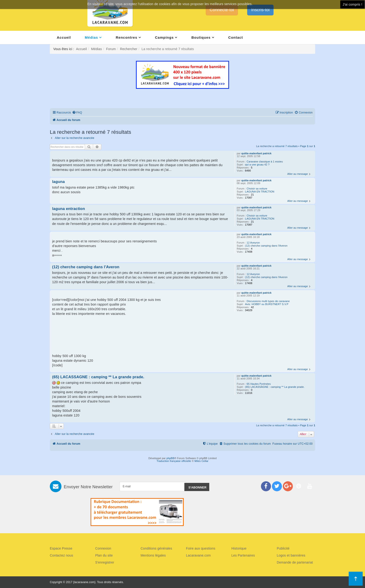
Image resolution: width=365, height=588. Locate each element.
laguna (58, 182)
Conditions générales (156, 548)
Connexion (103, 548)
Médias (91, 37)
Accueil (64, 37)
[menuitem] (77, 113)
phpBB (170, 458)
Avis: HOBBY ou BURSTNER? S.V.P (267, 304)
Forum (111, 49)
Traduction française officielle (174, 461)
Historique (239, 548)
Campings (164, 37)
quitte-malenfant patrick (257, 153)
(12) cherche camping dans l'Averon (266, 246)
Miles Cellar (202, 461)
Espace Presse (61, 548)
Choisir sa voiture (257, 189)
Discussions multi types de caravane (268, 301)
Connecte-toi (222, 10)
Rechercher (128, 49)
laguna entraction (69, 209)
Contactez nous (61, 555)
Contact (236, 37)
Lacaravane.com (198, 555)
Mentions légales (153, 555)
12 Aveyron (253, 243)
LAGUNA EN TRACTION (260, 192)
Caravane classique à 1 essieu (265, 162)
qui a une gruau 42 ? (257, 165)
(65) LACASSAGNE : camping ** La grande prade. (275, 387)
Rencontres (127, 37)
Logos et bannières (291, 555)
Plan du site (104, 555)
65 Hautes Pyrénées (259, 384)
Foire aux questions (201, 548)
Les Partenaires (243, 555)
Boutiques (201, 37)
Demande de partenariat (295, 562)
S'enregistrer (105, 562)
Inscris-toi (260, 10)
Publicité (283, 548)
